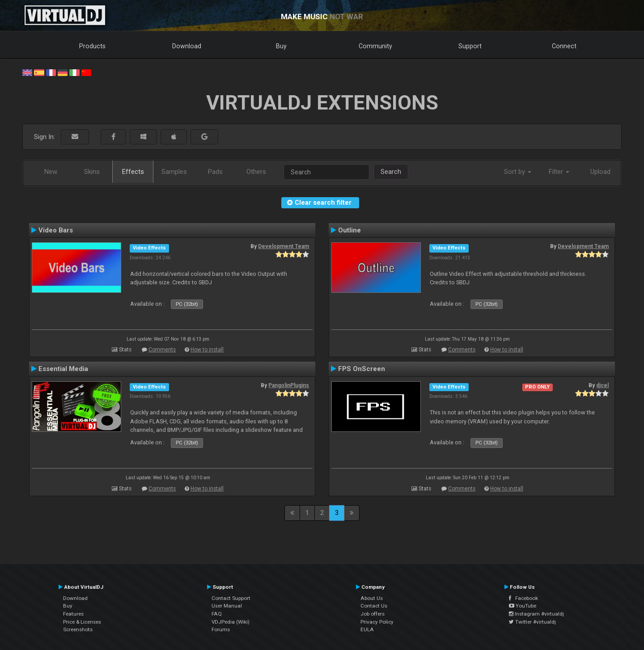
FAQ (217, 614)
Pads (215, 172)
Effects (133, 172)
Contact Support (231, 598)
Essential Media (63, 369)
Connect (564, 46)
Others (256, 172)
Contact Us (374, 606)
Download (187, 46)
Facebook (523, 598)
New (51, 172)
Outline (350, 230)
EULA (367, 629)
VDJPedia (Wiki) (231, 622)
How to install (207, 350)
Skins (92, 172)
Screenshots (78, 629)
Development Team (284, 246)
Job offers (373, 614)
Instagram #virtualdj (536, 614)
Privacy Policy (377, 622)
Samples (174, 172)
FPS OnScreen (362, 369)
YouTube (523, 606)
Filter (559, 172)
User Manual (227, 606)
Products (92, 46)
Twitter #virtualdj (532, 622)
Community (375, 46)
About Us (372, 598)
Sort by (518, 172)
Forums (221, 629)
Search (391, 172)
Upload (600, 172)
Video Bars (56, 230)
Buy (281, 46)
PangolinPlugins (289, 385)
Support (470, 46)
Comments (162, 350)
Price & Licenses (82, 622)
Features (73, 614)
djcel (602, 385)
